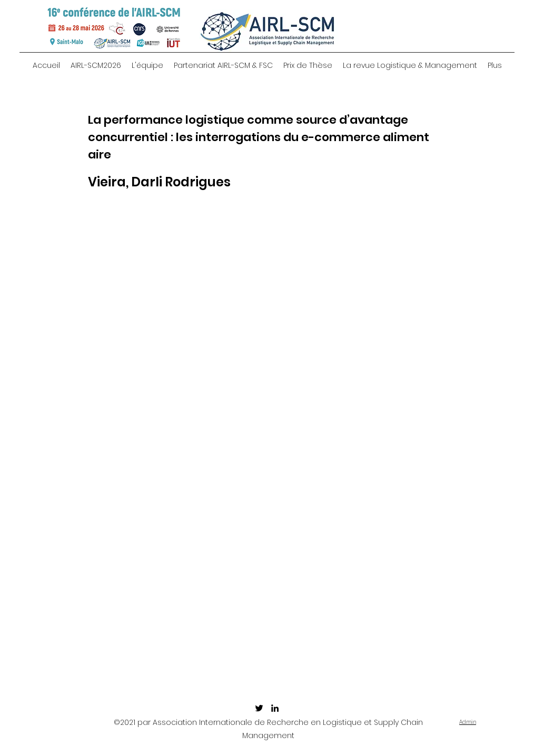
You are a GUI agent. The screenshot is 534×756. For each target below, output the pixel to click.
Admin (468, 722)
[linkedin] (275, 708)
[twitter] (259, 708)
